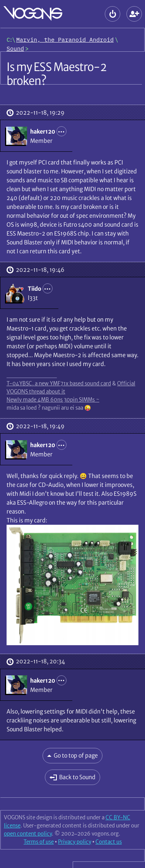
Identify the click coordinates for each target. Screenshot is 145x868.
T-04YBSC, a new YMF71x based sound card (59, 383)
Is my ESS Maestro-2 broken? (56, 74)
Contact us (109, 842)
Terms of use (39, 842)
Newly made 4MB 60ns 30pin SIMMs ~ (53, 400)
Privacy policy (75, 842)
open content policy (28, 834)
